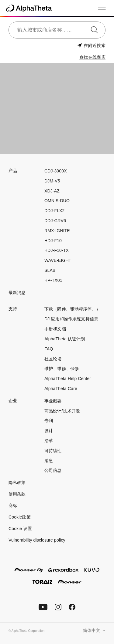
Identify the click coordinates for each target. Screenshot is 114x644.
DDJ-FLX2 (54, 211)
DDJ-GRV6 (55, 221)
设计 (49, 431)
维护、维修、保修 (62, 369)
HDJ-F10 (53, 241)
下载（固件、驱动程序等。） (72, 309)
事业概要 (53, 401)
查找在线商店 (92, 57)
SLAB (50, 270)
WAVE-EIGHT (58, 260)
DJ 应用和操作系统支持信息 (71, 319)
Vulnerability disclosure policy (37, 540)
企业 (13, 401)
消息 (49, 461)
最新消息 (17, 292)
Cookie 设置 (20, 529)
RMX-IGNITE (57, 231)
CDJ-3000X (56, 171)
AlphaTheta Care (61, 389)
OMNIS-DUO (57, 201)
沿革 (49, 441)
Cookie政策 (20, 517)
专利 (49, 421)
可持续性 (53, 451)
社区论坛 (53, 359)
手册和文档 (55, 329)
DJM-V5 (52, 181)
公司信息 (53, 470)
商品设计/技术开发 (62, 411)
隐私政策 (17, 482)
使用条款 (17, 494)
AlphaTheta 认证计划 (65, 339)
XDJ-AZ (52, 191)
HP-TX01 (53, 280)
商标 (13, 506)
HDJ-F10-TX (57, 250)
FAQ (49, 349)
